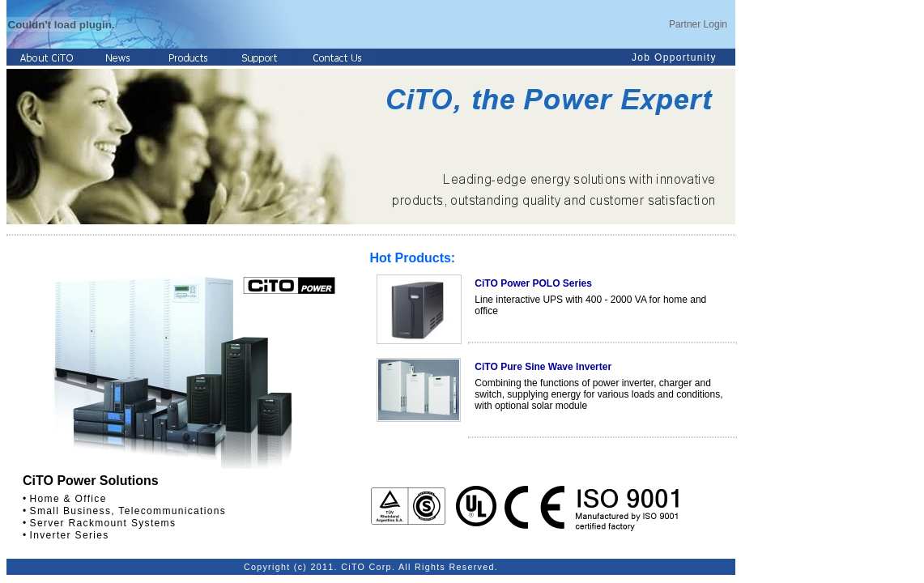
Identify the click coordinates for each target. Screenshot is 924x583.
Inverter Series (70, 535)
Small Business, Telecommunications (128, 511)
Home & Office (68, 499)
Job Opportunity (674, 57)
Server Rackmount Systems (103, 523)
